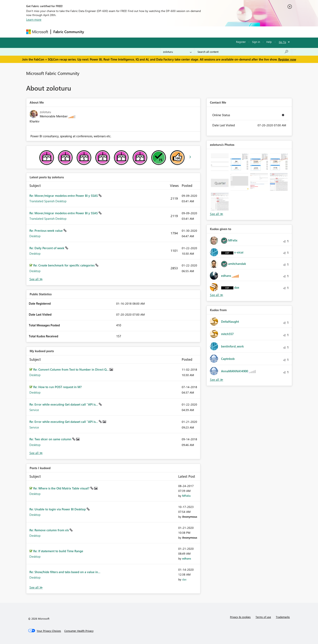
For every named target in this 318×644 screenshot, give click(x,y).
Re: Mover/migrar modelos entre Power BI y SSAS (64, 196)
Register (241, 42)
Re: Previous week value (46, 231)
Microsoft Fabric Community (53, 73)
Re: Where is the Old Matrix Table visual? (62, 488)
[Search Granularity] (177, 52)
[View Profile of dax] (184, 579)
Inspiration (111, 32)
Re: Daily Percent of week (47, 248)
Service (34, 410)
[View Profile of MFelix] (186, 496)
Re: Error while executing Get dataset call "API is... (64, 404)
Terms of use (263, 617)
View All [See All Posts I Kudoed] (36, 587)
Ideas (128, 32)
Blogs (164, 32)
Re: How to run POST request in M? (57, 387)
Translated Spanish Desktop (48, 201)
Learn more (34, 19)
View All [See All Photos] (217, 214)
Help (269, 42)
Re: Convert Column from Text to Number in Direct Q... (71, 369)
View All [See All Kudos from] (217, 380)
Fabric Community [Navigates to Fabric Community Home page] (69, 32)
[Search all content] (243, 52)
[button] (220, 162)
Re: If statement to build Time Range (58, 551)
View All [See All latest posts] (36, 279)
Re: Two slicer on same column (51, 439)
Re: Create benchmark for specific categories (64, 265)
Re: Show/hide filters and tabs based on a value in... (65, 572)
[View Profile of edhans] (187, 558)
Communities (146, 32)
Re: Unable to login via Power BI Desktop (58, 509)
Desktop (35, 236)
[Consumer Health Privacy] (79, 631)
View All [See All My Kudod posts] (36, 453)
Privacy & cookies (240, 617)
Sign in (256, 42)
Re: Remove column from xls (49, 530)
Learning (179, 32)
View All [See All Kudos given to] (217, 295)
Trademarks (283, 617)
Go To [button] (283, 42)
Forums (93, 32)
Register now (287, 59)
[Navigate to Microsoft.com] (37, 32)
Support (197, 32)
